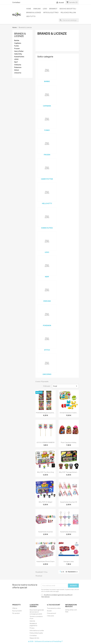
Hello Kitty (18, 54)
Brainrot (53, 9)
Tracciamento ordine (54, 608)
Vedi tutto (31, 16)
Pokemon (18, 67)
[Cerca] (69, 20)
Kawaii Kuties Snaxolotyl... (69, 532)
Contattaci (16, 2)
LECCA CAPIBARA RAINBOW (46, 442)
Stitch (17, 70)
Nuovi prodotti (17, 611)
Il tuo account (54, 605)
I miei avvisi (50, 616)
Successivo (73, 572)
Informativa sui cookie (37, 630)
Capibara (18, 43)
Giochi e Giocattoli (68, 9)
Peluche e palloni (68, 13)
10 (66, 572)
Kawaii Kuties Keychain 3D (69, 502)
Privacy (32, 628)
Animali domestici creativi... (69, 413)
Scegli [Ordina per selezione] (65, 386)
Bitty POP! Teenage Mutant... (69, 472)
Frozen (17, 49)
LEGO (45, 9)
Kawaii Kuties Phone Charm (45, 561)
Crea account (52, 613)
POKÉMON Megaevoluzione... (45, 413)
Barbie (17, 40)
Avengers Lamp (69, 561)
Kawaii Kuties (19, 57)
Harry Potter (19, 51)
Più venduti (16, 613)
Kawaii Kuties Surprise (46, 532)
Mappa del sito (34, 638)
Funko (17, 46)
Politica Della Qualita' (36, 633)
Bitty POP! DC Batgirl (45, 502)
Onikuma (37, 9)
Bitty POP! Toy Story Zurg (45, 472)
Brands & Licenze (34, 13)
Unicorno (18, 73)
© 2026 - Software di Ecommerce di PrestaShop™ (45, 641)
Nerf (16, 62)
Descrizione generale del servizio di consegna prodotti (37, 612)
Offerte (15, 608)
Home (29, 9)
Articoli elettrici (51, 13)
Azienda (32, 621)
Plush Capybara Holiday (69, 442)
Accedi (49, 611)
